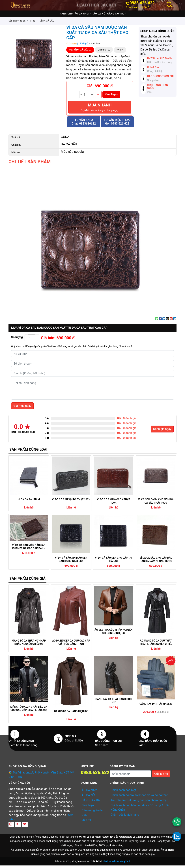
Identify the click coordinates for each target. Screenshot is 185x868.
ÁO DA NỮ (103, 15)
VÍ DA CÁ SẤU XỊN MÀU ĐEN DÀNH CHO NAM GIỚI (71, 562)
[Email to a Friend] (167, 321)
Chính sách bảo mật (123, 793)
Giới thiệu (88, 808)
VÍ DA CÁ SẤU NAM (29, 502)
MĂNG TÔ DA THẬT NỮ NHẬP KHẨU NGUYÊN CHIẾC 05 (29, 645)
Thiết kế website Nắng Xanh (117, 864)
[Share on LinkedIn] (175, 321)
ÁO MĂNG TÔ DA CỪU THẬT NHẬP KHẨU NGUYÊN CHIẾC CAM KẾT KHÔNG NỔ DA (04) (156, 645)
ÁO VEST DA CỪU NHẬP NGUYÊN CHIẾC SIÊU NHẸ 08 (113, 634)
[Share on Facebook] (160, 321)
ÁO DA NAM (78, 15)
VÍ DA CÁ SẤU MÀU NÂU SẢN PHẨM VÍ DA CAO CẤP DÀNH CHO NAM (29, 549)
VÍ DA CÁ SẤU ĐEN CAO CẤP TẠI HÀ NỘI (114, 562)
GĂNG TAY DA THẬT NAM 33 (156, 706)
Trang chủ (56, 15)
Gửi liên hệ (161, 776)
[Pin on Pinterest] (171, 321)
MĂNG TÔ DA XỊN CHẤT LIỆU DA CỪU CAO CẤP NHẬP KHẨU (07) (29, 711)
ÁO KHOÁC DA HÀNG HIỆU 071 (71, 714)
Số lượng (17, 340)
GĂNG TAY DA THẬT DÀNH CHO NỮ (114, 703)
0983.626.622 (142, 3)
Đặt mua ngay (22, 408)
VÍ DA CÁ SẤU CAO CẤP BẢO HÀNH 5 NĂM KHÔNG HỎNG (156, 562)
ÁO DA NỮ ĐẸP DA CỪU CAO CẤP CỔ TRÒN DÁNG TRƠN (71, 645)
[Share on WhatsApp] (157, 321)
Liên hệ (86, 822)
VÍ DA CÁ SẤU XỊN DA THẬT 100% (71, 502)
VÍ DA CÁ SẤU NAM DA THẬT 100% (114, 504)
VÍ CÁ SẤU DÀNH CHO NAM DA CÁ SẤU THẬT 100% (156, 504)
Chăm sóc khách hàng (125, 817)
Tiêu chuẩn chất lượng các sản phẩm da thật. (139, 803)
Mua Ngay (111, 97)
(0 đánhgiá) (83, 46)
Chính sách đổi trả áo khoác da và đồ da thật (139, 798)
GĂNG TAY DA (125, 15)
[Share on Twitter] (164, 321)
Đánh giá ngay (162, 431)
